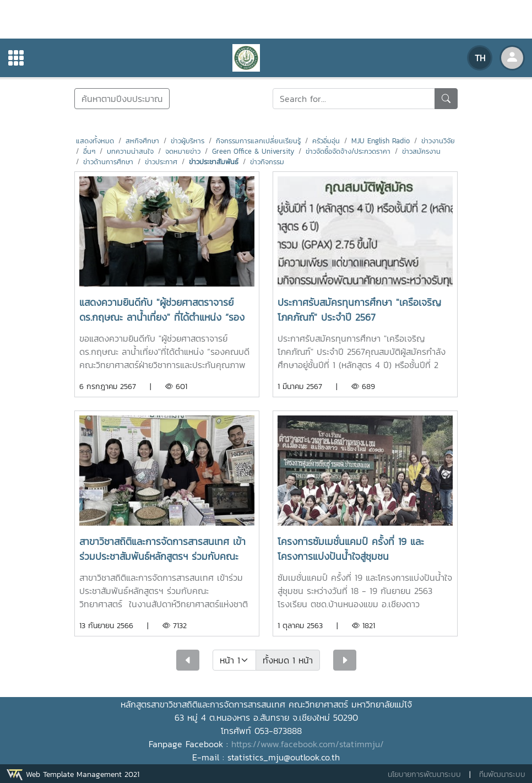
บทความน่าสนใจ (130, 151)
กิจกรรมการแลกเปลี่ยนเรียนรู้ (258, 141)
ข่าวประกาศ (161, 162)
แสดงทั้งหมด (95, 141)
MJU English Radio (381, 141)
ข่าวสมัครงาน (421, 151)
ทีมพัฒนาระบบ (502, 774)
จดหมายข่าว (183, 151)
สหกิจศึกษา (142, 141)
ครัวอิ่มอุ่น (326, 141)
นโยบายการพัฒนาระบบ (424, 774)
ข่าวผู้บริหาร (188, 141)
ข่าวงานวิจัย (438, 141)
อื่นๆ (89, 151)
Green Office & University (253, 151)
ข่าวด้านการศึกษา (108, 162)
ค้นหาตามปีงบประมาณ (122, 99)
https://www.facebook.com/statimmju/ (308, 744)
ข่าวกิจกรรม (267, 162)
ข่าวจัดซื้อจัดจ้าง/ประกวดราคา (348, 151)
